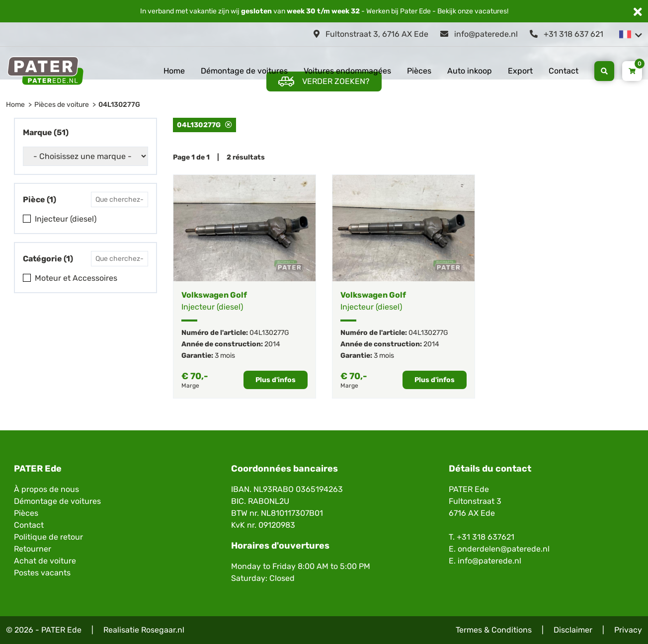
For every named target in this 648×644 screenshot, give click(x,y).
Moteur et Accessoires (76, 278)
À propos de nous (46, 489)
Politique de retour (48, 537)
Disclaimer (573, 630)
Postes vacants (42, 573)
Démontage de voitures (244, 71)
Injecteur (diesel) (66, 219)
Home (174, 71)
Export (520, 71)
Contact (564, 71)
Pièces (419, 71)
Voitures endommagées (347, 71)
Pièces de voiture (62, 105)
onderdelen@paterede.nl (504, 549)
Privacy (628, 630)
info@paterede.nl (479, 34)
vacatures (491, 11)
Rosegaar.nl (163, 630)
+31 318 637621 (486, 537)
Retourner (33, 549)
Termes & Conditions (494, 630)
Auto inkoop (470, 71)
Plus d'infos (276, 380)
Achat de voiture (45, 561)
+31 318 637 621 (567, 34)
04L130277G (119, 105)
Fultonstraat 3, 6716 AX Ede (371, 34)
